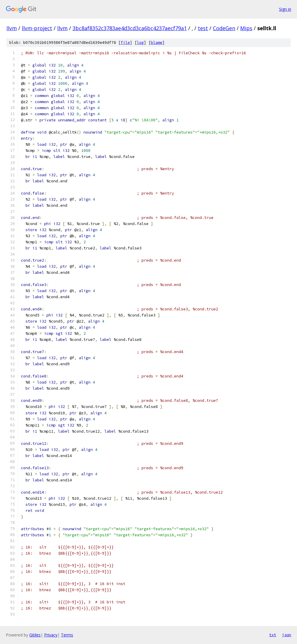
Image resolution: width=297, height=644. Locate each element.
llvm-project (37, 28)
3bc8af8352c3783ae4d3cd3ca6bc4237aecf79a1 (130, 28)
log (140, 43)
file (125, 43)
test (203, 28)
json (287, 635)
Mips (246, 28)
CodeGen (224, 28)
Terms (67, 635)
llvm (12, 28)
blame (157, 43)
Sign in (285, 9)
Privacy (51, 635)
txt (273, 635)
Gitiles (35, 635)
